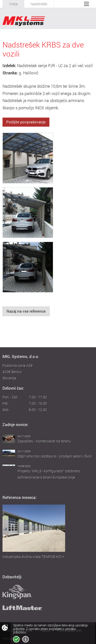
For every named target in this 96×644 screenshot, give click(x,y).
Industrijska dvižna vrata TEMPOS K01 (33, 557)
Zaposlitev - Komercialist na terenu (44, 441)
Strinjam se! (16, 639)
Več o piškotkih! (26, 639)
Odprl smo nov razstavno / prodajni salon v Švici (55, 456)
